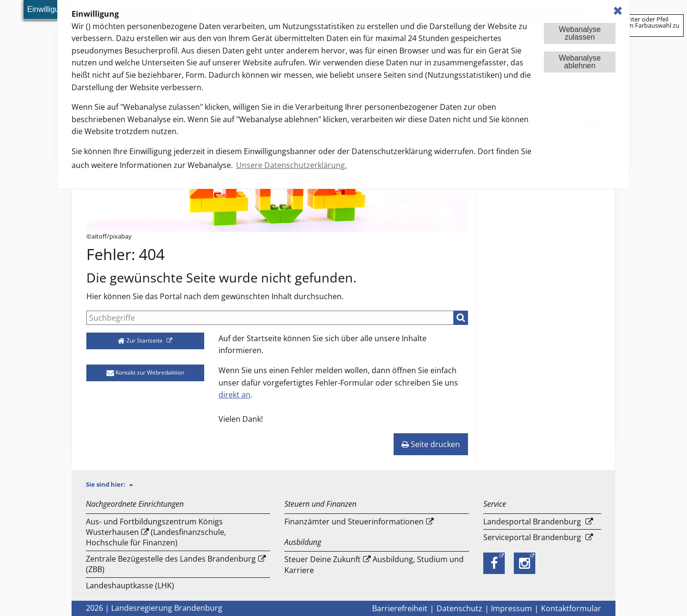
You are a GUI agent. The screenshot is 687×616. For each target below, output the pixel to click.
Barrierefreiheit (400, 608)
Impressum (511, 608)
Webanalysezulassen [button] (580, 33)
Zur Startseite (141, 340)
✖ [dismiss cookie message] (618, 11)
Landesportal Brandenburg (532, 522)
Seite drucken (431, 444)
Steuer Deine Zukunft (323, 559)
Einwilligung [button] (47, 9)
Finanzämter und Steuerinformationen (354, 522)
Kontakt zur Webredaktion (145, 372)
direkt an (234, 395)
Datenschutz (459, 608)
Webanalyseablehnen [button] (580, 62)
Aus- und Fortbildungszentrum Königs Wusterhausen (154, 527)
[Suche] (270, 318)
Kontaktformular (571, 608)
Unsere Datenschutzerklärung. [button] (291, 165)
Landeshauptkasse (120, 585)
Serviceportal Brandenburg (532, 537)
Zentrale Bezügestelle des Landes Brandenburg (171, 559)
